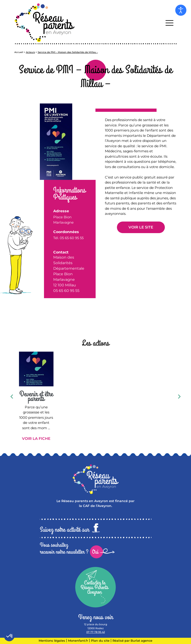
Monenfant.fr (78, 641)
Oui (95, 552)
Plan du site (100, 641)
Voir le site (141, 227)
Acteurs (30, 52)
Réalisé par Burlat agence (132, 641)
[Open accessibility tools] (181, 10)
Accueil (19, 52)
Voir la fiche (36, 439)
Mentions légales (52, 641)
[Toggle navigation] (170, 23)
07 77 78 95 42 (96, 632)
